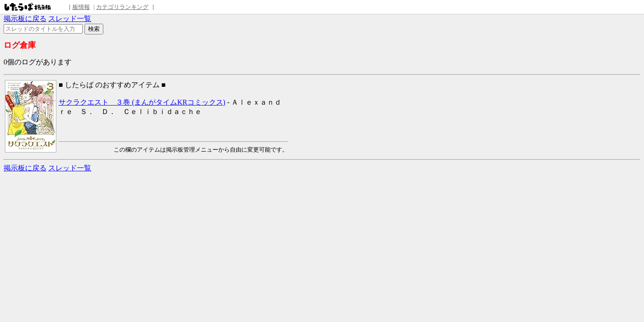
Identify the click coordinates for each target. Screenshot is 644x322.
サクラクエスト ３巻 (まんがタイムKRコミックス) (142, 102)
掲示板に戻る (25, 19)
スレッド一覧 (70, 19)
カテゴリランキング (122, 7)
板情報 (81, 7)
